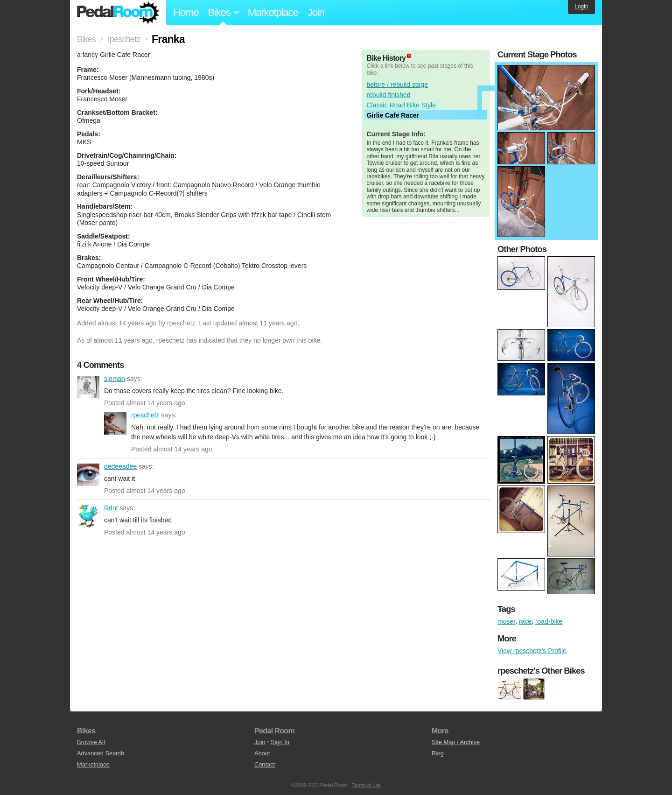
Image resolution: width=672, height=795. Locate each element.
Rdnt (88, 516)
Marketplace (273, 12)
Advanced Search (101, 753)
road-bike (549, 621)
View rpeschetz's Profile (532, 651)
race (525, 621)
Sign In (280, 742)
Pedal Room (118, 13)
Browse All (91, 742)
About (262, 753)
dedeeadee (88, 475)
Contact (265, 764)
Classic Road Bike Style (401, 105)
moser (506, 621)
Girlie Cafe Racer (393, 115)
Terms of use (367, 785)
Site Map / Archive (456, 742)
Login (581, 7)
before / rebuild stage (397, 84)
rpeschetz (181, 323)
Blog (438, 753)
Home (186, 12)
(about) (409, 56)
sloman (88, 387)
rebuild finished (388, 95)
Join (316, 12)
